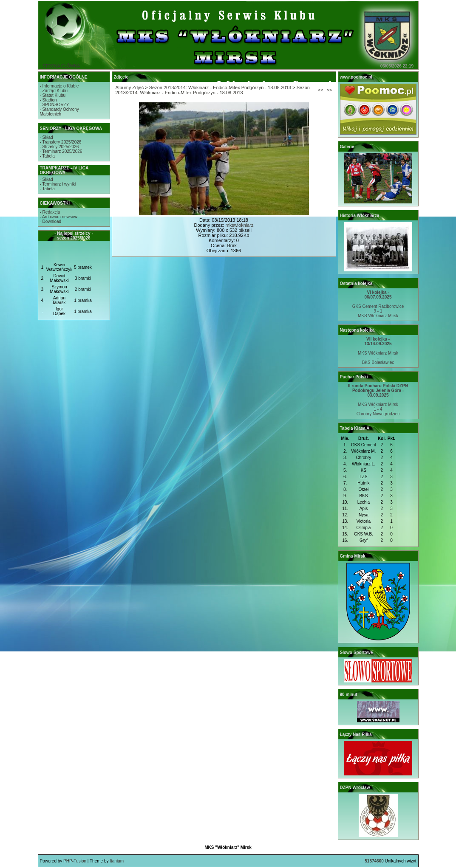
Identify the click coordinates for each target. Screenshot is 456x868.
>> (330, 90)
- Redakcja (50, 212)
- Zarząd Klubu (54, 91)
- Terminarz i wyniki (58, 184)
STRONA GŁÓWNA (61, 66)
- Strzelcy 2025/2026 (59, 147)
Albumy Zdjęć (130, 87)
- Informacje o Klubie (59, 86)
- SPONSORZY (55, 105)
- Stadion (48, 100)
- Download (51, 221)
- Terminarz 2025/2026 (61, 151)
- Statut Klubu (53, 95)
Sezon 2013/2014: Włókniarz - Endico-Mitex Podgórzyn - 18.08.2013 (220, 87)
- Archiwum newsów (59, 217)
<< (321, 90)
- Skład (47, 137)
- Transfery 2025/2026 (61, 142)
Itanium (117, 861)
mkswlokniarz (239, 225)
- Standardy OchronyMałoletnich (59, 112)
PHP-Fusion (75, 861)
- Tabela (47, 156)
